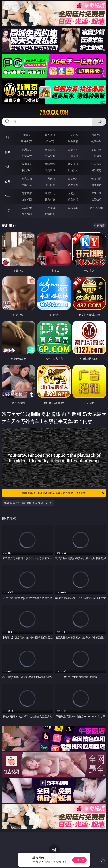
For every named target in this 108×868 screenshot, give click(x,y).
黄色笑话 (73, 199)
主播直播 (73, 156)
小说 (8, 196)
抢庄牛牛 (96, 141)
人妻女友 (73, 193)
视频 (8, 152)
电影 (8, 167)
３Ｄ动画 (96, 150)
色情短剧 (50, 214)
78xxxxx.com (54, 112)
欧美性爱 (96, 164)
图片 (8, 181)
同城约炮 (27, 208)
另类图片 (96, 185)
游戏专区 (96, 135)
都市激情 (27, 193)
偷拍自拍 (50, 164)
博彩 (8, 138)
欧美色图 (73, 179)
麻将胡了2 (27, 141)
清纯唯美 (50, 185)
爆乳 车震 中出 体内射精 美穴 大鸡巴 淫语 (28, 503)
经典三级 (50, 170)
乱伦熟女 (73, 170)
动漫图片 (96, 179)
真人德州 (50, 135)
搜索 (99, 122)
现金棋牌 (73, 141)
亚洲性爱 (27, 164)
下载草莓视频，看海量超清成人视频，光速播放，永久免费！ (62, 493)
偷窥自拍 (27, 179)
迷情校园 (27, 199)
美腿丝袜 (27, 185)
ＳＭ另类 (96, 156)
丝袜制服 (50, 156)
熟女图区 (73, 185)
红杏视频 (27, 214)
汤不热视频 (96, 208)
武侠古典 (96, 193)
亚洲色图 (50, 179)
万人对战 (73, 135)
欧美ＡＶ (73, 150)
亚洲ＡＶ (27, 150)
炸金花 (50, 141)
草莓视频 (73, 208)
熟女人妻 (27, 156)
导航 (8, 210)
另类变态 (96, 170)
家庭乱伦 (50, 193)
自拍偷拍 (50, 150)
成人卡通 (73, 164)
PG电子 (27, 135)
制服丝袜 (27, 170)
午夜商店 (50, 208)
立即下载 (79, 860)
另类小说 (50, 199)
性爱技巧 (96, 199)
